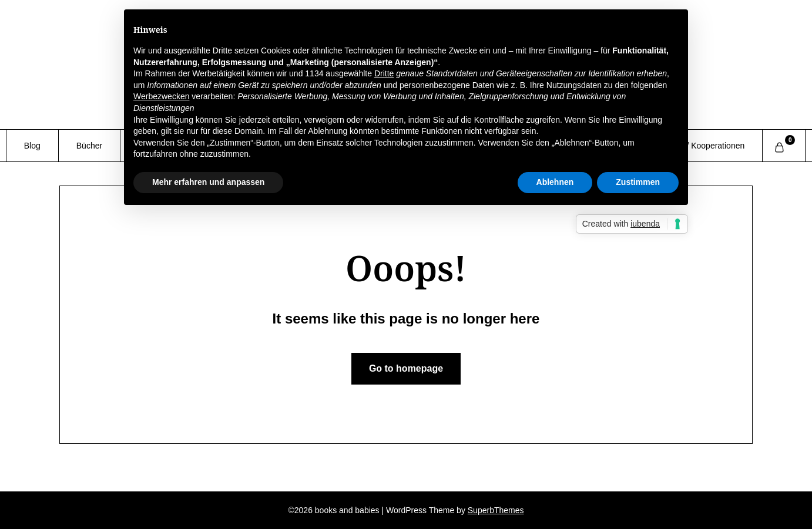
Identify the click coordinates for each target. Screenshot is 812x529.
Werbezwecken (161, 96)
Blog (32, 146)
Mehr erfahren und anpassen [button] (208, 182)
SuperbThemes (496, 510)
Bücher (89, 146)
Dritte (384, 73)
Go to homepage (406, 368)
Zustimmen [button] (638, 182)
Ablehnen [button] (555, 182)
